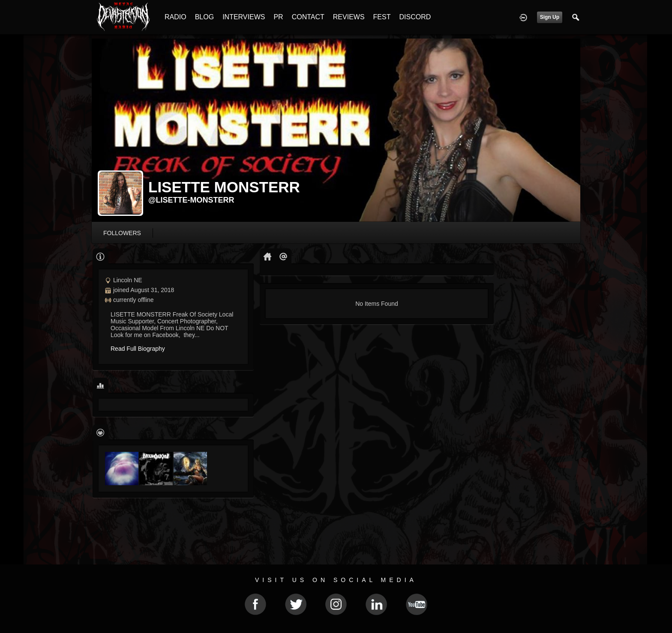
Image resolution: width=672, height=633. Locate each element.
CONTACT (308, 17)
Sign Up (550, 17)
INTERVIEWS (244, 17)
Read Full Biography (138, 349)
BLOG (204, 17)
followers (122, 233)
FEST (382, 17)
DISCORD (415, 17)
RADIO (175, 17)
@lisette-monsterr (191, 200)
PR (278, 17)
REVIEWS (349, 17)
